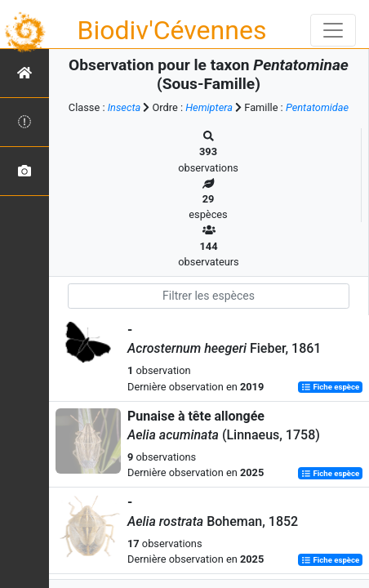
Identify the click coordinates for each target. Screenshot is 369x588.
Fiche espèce (330, 388)
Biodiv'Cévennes (172, 30)
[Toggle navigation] (333, 30)
